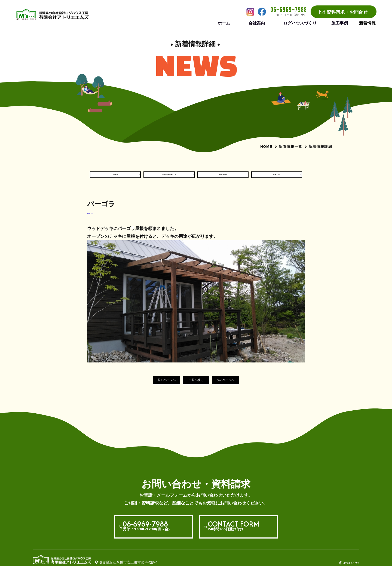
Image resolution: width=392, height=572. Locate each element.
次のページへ (235, 386)
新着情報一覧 (290, 146)
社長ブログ (277, 177)
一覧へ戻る (196, 386)
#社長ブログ (97, 218)
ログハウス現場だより (169, 177)
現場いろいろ (223, 177)
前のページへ (157, 386)
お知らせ (115, 177)
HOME (266, 147)
